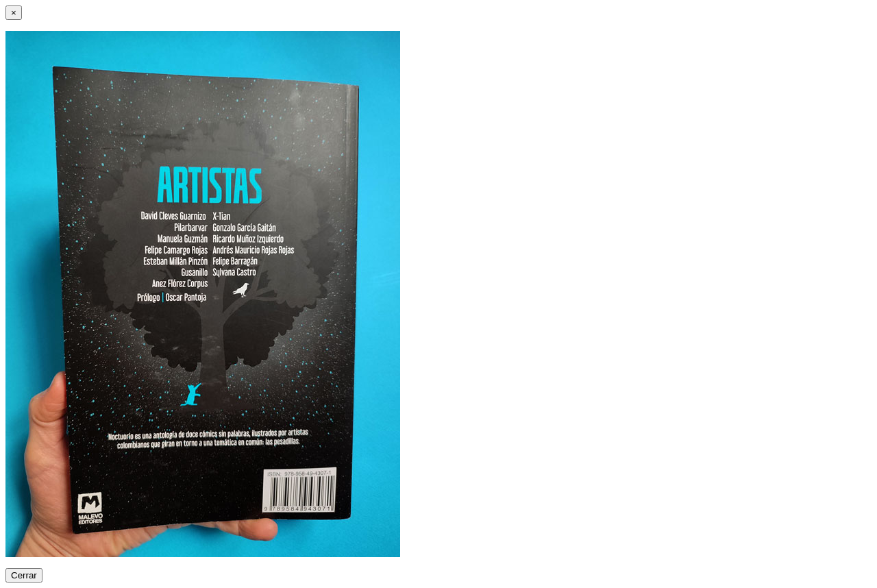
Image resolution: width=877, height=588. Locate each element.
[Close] (14, 13)
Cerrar (24, 575)
